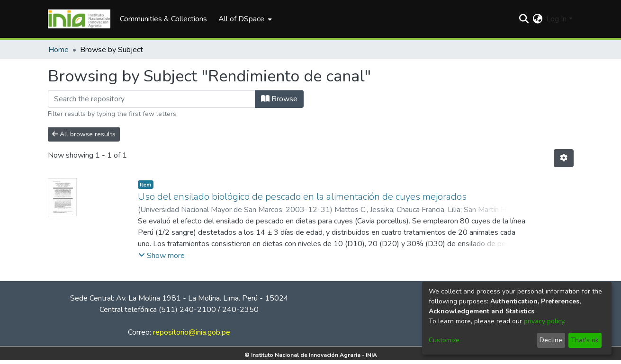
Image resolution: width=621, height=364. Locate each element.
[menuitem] (244, 19)
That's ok (585, 340)
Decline (551, 340)
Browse (279, 99)
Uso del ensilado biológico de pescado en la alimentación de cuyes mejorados (302, 197)
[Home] (79, 19)
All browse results (84, 134)
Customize (444, 340)
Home (58, 50)
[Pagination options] (564, 158)
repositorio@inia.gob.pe (192, 332)
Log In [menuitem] (556, 19)
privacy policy (544, 321)
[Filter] (152, 99)
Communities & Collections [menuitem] (163, 19)
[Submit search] (524, 19)
